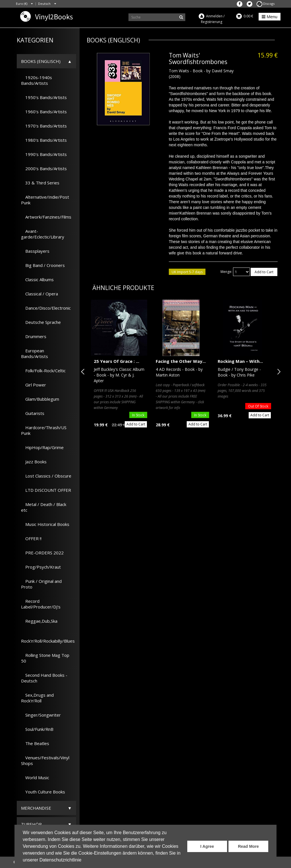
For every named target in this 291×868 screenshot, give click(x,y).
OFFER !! (31, 538)
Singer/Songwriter (41, 715)
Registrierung (212, 22)
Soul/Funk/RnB (37, 729)
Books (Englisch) (41, 61)
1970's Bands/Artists (44, 126)
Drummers (34, 336)
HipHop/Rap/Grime (42, 447)
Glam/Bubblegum (40, 399)
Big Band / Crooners (43, 265)
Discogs (266, 4)
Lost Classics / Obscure (46, 476)
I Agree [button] (207, 846)
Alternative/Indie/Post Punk (45, 200)
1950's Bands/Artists (44, 97)
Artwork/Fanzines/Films (46, 217)
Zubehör (31, 824)
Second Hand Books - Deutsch (44, 678)
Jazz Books (34, 462)
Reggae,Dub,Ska (39, 621)
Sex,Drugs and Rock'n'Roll (37, 698)
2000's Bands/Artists (44, 168)
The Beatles (35, 743)
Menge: (226, 272)
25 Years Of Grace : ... (117, 361)
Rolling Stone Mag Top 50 (45, 658)
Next (278, 372)
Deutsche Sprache (41, 322)
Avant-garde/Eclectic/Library (43, 234)
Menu (270, 17)
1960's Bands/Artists (44, 112)
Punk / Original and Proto (41, 584)
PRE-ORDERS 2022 (42, 553)
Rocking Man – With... (240, 361)
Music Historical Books (45, 524)
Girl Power (34, 385)
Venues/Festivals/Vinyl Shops (45, 760)
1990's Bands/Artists (44, 154)
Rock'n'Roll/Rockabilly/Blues (48, 638)
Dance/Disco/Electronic (46, 308)
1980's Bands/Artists (44, 140)
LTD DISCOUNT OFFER (46, 490)
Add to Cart (264, 272)
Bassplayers (35, 251)
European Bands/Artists (35, 353)
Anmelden (214, 16)
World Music (35, 778)
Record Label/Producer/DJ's (41, 604)
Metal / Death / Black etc (44, 507)
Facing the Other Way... (181, 361)
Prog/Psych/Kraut (41, 567)
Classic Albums (37, 279)
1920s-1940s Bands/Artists (37, 80)
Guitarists (33, 413)
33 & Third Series (40, 183)
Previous (84, 372)
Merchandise (36, 808)
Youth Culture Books (43, 792)
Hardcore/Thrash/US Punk (44, 430)
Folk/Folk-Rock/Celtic (43, 371)
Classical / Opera (40, 294)
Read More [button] (248, 846)
